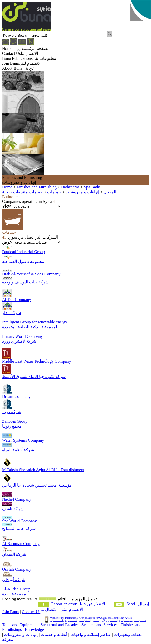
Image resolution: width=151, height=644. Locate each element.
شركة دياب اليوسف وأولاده (25, 282)
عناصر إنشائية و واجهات (91, 634)
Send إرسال (138, 604)
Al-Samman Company (21, 544)
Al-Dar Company (17, 300)
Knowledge (34, 630)
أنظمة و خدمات (54, 634)
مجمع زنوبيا (12, 426)
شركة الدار (11, 313)
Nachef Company (17, 499)
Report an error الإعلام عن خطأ (78, 604)
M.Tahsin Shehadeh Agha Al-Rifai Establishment (43, 470)
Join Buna (10, 612)
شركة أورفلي (14, 580)
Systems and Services (100, 625)
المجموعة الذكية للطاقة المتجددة (30, 327)
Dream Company (16, 396)
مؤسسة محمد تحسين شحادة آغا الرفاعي (37, 485)
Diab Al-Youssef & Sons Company (31, 274)
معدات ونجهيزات (128, 634)
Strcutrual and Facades (60, 625)
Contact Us (31, 612)
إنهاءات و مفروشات (21, 634)
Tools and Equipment (20, 625)
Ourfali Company (17, 569)
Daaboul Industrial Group (23, 252)
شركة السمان (14, 554)
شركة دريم (12, 412)
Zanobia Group (15, 421)
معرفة (8, 639)
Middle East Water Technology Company (37, 361)
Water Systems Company (23, 440)
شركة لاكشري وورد (19, 341)
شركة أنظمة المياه (18, 450)
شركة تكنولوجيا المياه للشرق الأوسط (34, 377)
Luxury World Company (23, 336)
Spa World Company (20, 521)
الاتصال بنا (49, 609)
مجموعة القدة (14, 594)
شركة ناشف (13, 509)
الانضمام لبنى (72, 609)
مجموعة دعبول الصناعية (23, 261)
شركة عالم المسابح (19, 528)
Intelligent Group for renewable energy (35, 322)
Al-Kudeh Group (16, 589)
